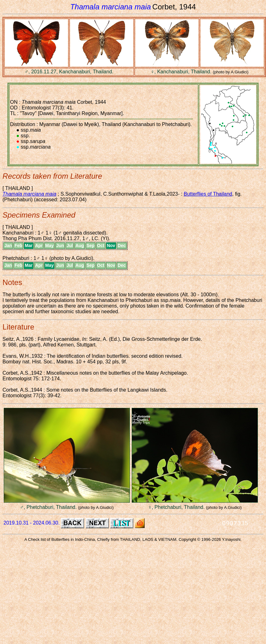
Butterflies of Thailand (208, 194)
